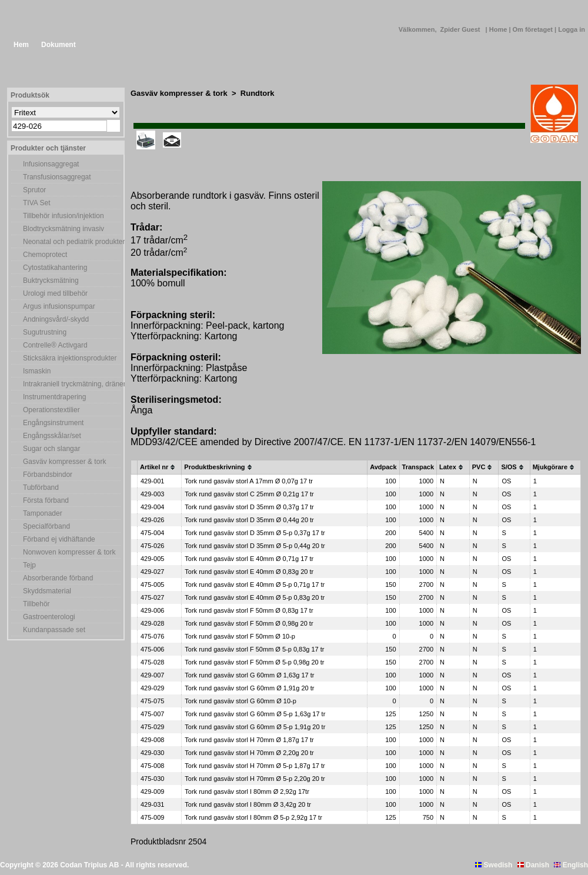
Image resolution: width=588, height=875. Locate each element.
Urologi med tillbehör (55, 293)
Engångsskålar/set (52, 436)
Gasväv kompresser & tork (64, 462)
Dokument (59, 45)
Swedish (494, 865)
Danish (533, 865)
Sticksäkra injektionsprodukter (70, 358)
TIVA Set (36, 203)
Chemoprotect (45, 255)
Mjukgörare (550, 467)
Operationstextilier (51, 410)
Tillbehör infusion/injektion (64, 216)
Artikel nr (154, 467)
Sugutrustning (45, 332)
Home (499, 29)
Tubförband (41, 487)
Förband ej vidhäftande (59, 539)
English (571, 865)
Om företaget (534, 29)
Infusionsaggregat (51, 164)
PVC (479, 467)
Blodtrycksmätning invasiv (64, 229)
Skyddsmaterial (47, 591)
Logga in (572, 29)
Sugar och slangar (51, 449)
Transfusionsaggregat (57, 177)
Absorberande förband (58, 578)
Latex (448, 467)
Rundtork (258, 93)
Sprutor (34, 190)
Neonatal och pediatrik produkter (72, 242)
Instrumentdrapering (54, 397)
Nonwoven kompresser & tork (69, 552)
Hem (21, 45)
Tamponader (43, 513)
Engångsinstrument (53, 423)
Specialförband (46, 526)
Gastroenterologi (49, 617)
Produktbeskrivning (214, 467)
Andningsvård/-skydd (56, 319)
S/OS (509, 467)
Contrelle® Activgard (55, 345)
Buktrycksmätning (51, 280)
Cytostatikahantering (55, 268)
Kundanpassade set (54, 630)
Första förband (46, 500)
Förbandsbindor (48, 475)
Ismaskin (37, 371)
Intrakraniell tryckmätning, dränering (72, 384)
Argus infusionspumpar (59, 306)
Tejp (29, 565)
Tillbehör (36, 604)
